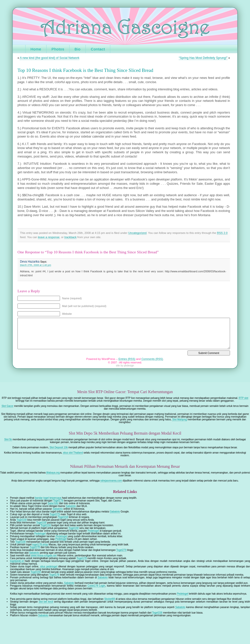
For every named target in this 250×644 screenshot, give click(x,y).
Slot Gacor (7, 406)
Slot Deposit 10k (59, 447)
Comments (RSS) (152, 359)
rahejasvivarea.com (111, 481)
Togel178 (58, 501)
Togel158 (63, 517)
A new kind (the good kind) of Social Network (49, 58)
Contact (98, 49)
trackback (70, 237)
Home (36, 49)
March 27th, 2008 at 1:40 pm (35, 265)
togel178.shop (40, 545)
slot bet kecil (46, 602)
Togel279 (55, 514)
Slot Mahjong (179, 419)
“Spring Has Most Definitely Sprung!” (203, 58)
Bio (77, 49)
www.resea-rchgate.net (44, 556)
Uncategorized (137, 233)
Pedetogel (93, 531)
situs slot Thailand (73, 453)
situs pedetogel (48, 566)
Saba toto (53, 503)
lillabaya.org (53, 473)
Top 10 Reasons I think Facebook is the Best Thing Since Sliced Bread (85, 70)
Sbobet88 (110, 599)
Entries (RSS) (127, 359)
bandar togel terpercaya (48, 498)
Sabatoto (71, 506)
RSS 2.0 (222, 233)
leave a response (49, 237)
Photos (58, 49)
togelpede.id (17, 561)
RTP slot (243, 398)
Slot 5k (8, 439)
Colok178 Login (96, 586)
